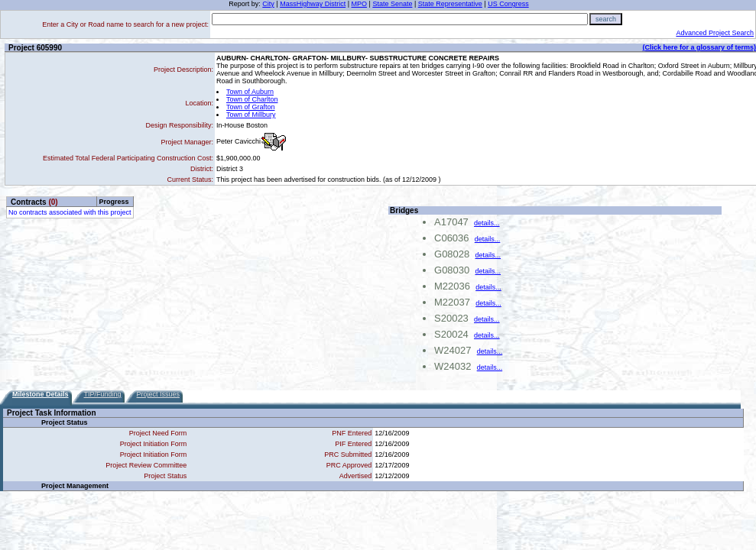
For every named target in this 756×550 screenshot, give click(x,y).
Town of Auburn (250, 92)
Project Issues (159, 394)
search (606, 19)
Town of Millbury (251, 115)
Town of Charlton (252, 99)
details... (487, 223)
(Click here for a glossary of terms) (699, 47)
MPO (360, 4)
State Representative (450, 4)
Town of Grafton (251, 107)
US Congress (508, 4)
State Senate (392, 4)
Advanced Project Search (715, 33)
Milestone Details (41, 394)
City (268, 4)
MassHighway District (313, 4)
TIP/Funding (103, 394)
